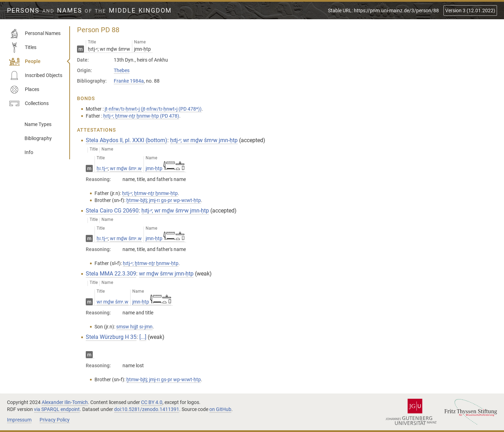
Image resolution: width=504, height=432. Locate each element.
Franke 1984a (129, 81)
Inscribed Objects (36, 76)
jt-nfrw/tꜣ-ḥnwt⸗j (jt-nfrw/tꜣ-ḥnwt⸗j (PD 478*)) (153, 109)
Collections (29, 104)
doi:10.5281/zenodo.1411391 (147, 409)
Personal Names (35, 34)
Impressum (19, 420)
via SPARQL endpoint (57, 409)
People (25, 62)
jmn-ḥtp (165, 168)
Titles (23, 48)
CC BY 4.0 (152, 402)
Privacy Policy (55, 420)
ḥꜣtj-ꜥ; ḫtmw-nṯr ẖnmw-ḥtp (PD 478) (141, 116)
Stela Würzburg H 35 (111, 337)
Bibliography (38, 138)
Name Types (38, 124)
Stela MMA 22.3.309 (111, 274)
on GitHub (220, 409)
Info (29, 152)
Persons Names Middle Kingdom (89, 11)
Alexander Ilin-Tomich (65, 402)
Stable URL (383, 11)
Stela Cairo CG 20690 (112, 211)
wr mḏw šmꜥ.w (126, 168)
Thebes (122, 70)
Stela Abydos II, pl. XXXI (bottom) (127, 140)
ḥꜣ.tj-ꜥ (102, 168)
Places (24, 90)
